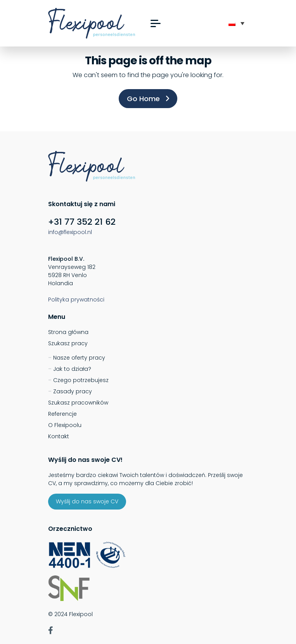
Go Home (148, 99)
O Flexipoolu (65, 425)
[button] (156, 23)
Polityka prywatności (76, 300)
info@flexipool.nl (70, 232)
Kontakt (59, 436)
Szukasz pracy (68, 343)
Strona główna (68, 332)
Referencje (62, 414)
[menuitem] (236, 23)
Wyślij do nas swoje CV (87, 501)
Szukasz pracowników (78, 403)
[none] (236, 23)
